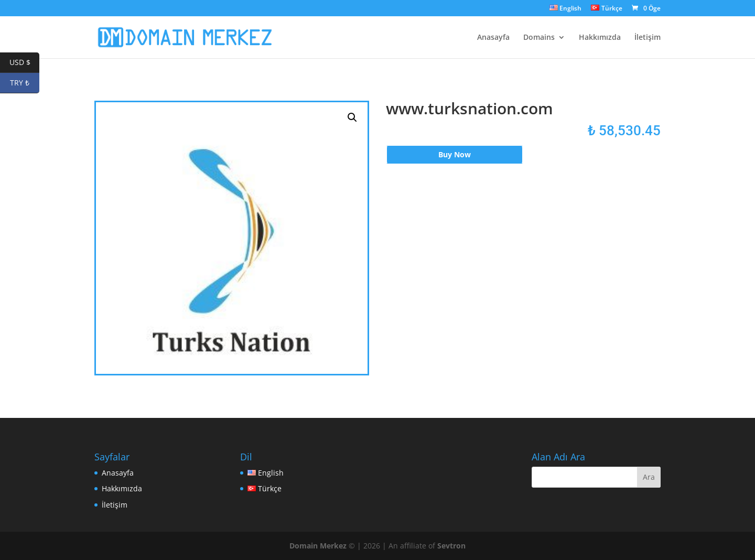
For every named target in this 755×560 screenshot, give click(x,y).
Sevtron (451, 546)
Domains (539, 38)
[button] (352, 117)
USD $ (25, 63)
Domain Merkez (318, 546)
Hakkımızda (600, 38)
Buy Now (455, 154)
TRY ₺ (25, 83)
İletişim (648, 38)
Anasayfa (493, 38)
